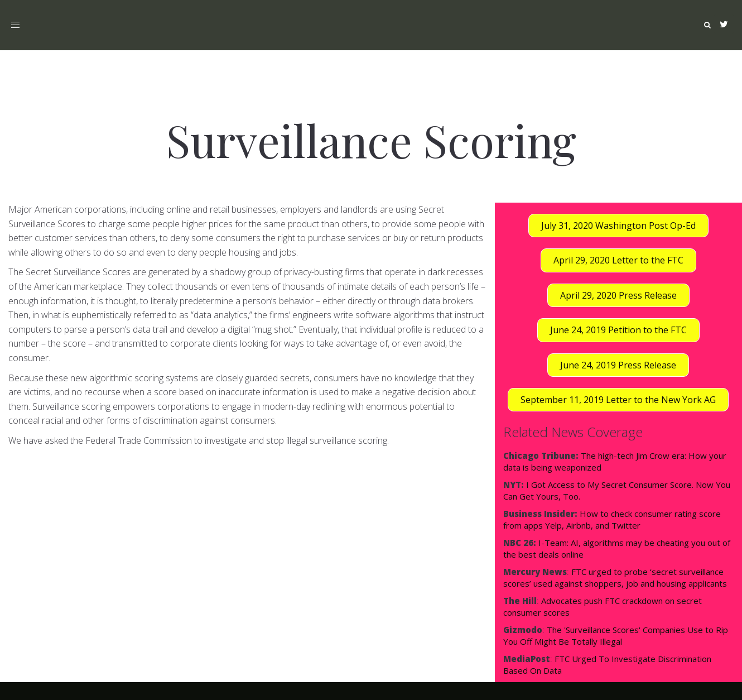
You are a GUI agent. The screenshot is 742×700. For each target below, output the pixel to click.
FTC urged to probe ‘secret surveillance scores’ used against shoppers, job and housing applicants (615, 577)
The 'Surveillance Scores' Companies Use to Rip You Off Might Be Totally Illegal (616, 636)
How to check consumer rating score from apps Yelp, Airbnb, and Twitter (612, 519)
